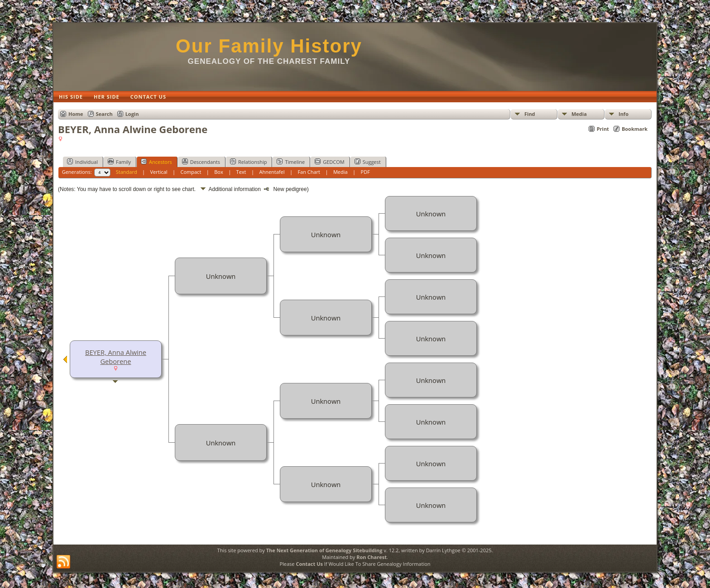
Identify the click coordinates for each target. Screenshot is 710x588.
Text (241, 172)
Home (76, 114)
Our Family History (269, 46)
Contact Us (309, 564)
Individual (82, 162)
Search (104, 114)
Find (530, 114)
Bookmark (635, 129)
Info (624, 114)
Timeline (291, 162)
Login (132, 114)
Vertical (159, 172)
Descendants (201, 162)
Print (603, 129)
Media (579, 114)
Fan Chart (309, 172)
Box (218, 172)
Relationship (248, 162)
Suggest (368, 162)
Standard (127, 172)
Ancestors (156, 162)
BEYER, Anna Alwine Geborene (116, 357)
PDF (365, 172)
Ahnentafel (272, 172)
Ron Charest (372, 557)
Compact (191, 172)
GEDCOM (329, 162)
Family (119, 162)
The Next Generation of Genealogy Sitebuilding (324, 550)
